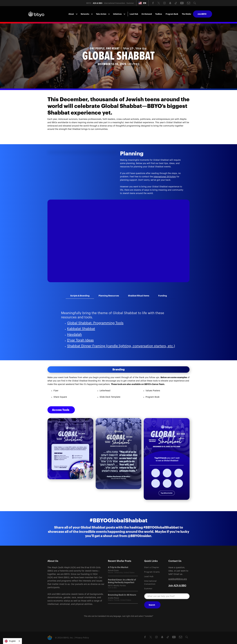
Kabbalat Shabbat (81, 329)
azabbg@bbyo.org (178, 579)
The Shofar (187, 14)
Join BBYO (202, 14)
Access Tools (61, 410)
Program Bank (172, 14)
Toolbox (159, 14)
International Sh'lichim (165, 177)
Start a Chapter (152, 567)
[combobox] (12, 641)
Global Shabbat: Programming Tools (95, 323)
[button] (142, 3)
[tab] (80, 296)
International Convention (150, 583)
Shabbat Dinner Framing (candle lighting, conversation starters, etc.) (121, 346)
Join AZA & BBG (177, 586)
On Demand (147, 14)
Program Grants (152, 572)
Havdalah (74, 335)
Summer (148, 589)
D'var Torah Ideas (80, 340)
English (10, 641)
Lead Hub (134, 14)
